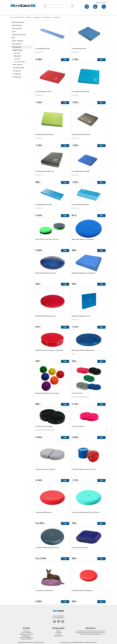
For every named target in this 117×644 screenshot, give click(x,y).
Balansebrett (17, 53)
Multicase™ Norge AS (91, 642)
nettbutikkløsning (76, 642)
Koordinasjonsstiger (18, 68)
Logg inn (95, 7)
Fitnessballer (17, 59)
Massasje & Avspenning (19, 35)
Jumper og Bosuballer (20, 62)
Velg (101, 250)
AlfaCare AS (21, 17)
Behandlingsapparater (18, 22)
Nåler (13, 38)
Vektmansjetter (17, 77)
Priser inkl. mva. (101, 3)
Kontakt (58, 631)
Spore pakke (58, 633)
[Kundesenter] (87, 7)
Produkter (29, 17)
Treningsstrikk (17, 74)
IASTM (14, 32)
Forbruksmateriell (17, 28)
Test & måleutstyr (17, 44)
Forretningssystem (65, 642)
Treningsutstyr (37, 17)
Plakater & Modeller (18, 41)
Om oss (58, 634)
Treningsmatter (17, 71)
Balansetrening (47, 17)
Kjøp (65, 60)
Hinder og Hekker (18, 65)
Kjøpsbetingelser (58, 636)
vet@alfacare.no (60, 618)
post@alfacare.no (28, 637)
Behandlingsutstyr (17, 25)
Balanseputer (56, 17)
